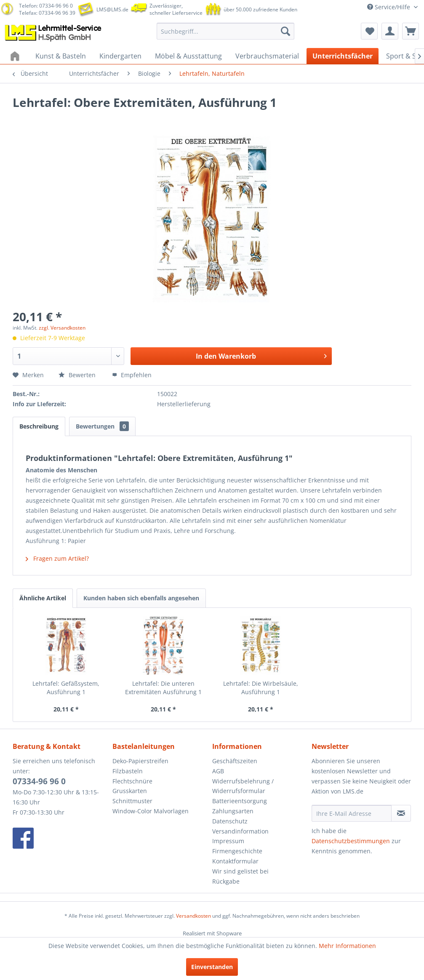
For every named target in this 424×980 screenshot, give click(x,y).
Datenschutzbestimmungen (351, 841)
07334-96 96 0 (39, 781)
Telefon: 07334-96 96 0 (46, 6)
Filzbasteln (128, 771)
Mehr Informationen (347, 946)
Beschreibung (39, 426)
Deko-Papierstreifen (140, 761)
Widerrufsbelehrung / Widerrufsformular (243, 786)
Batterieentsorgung (240, 801)
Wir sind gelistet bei (240, 871)
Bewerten (78, 375)
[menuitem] (225, 31)
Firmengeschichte (237, 851)
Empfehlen (132, 375)
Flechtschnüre (132, 781)
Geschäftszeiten (235, 761)
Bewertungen (102, 426)
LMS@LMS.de (112, 9)
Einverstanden (212, 967)
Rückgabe (226, 881)
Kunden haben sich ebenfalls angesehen (141, 598)
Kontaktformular (235, 861)
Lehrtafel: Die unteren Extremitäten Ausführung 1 (163, 688)
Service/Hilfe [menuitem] (389, 7)
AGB (218, 771)
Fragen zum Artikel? (57, 558)
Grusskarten (130, 791)
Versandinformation (240, 831)
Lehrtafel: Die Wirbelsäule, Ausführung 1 (261, 688)
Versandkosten (193, 916)
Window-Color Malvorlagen (151, 811)
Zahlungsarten (233, 811)
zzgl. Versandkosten (62, 328)
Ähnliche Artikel (43, 598)
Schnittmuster (132, 801)
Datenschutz (230, 821)
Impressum (228, 841)
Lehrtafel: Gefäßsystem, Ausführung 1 (66, 688)
